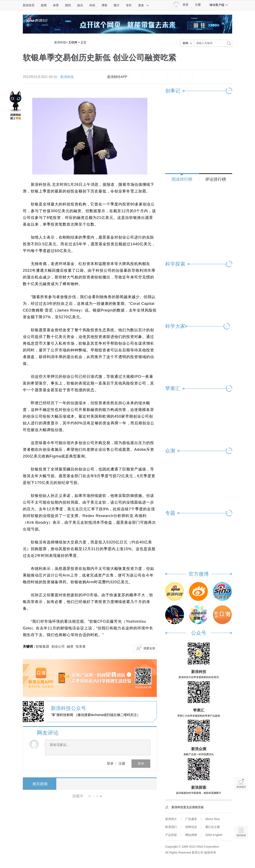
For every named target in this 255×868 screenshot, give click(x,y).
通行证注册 (212, 827)
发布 (141, 763)
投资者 (81, 646)
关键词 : (29, 646)
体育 (56, 5)
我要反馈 (149, 648)
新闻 (44, 5)
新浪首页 (29, 5)
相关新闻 (39, 784)
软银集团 (42, 646)
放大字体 (148, 77)
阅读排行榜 (182, 179)
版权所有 (210, 852)
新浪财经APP (117, 77)
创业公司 (58, 646)
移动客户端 (219, 5)
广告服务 (191, 819)
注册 (198, 5)
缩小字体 (135, 77)
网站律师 (191, 835)
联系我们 (171, 827)
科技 (92, 5)
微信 (187, 77)
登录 (110, 763)
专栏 (129, 5)
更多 (144, 5)
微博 (174, 77)
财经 (68, 5)
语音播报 (241, 816)
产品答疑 (171, 835)
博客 (104, 5)
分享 (199, 77)
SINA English (214, 835)
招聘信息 (191, 827)
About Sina (212, 819)
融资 (70, 646)
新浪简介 (171, 819)
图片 (117, 5)
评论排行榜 (216, 179)
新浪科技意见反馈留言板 (188, 807)
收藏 (161, 77)
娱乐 (80, 5)
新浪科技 (60, 42)
